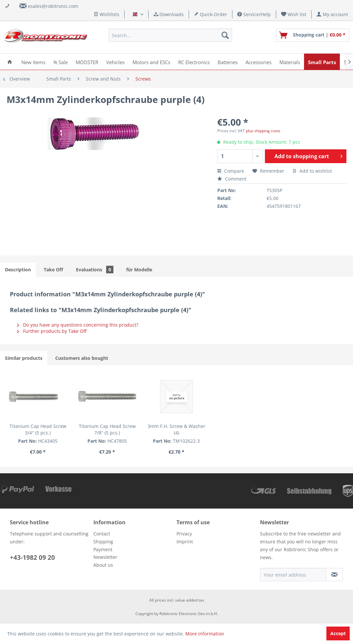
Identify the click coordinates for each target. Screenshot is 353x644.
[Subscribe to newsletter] (334, 575)
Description (18, 270)
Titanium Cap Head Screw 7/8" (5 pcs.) (107, 429)
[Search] (225, 35)
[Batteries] (228, 62)
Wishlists (106, 14)
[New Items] (33, 62)
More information (205, 634)
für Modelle (139, 270)
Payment (103, 549)
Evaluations (95, 270)
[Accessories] (259, 62)
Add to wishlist (312, 171)
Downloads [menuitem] (169, 14)
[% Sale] (60, 62)
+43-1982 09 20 (32, 557)
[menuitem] (294, 14)
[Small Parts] (322, 62)
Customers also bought (82, 358)
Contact (102, 534)
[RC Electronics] (194, 62)
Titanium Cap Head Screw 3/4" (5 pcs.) (38, 429)
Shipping (103, 542)
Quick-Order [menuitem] (211, 14)
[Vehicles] (115, 62)
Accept (338, 633)
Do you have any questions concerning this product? (78, 325)
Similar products (24, 358)
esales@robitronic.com (53, 6)
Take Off (53, 270)
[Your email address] (293, 575)
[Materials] (290, 62)
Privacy (184, 534)
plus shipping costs (263, 131)
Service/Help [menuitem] (254, 14)
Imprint (185, 542)
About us (103, 565)
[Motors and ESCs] (151, 62)
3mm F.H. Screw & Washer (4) (176, 429)
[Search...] (170, 35)
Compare (231, 171)
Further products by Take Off (52, 331)
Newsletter (105, 557)
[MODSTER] (87, 62)
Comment (232, 179)
